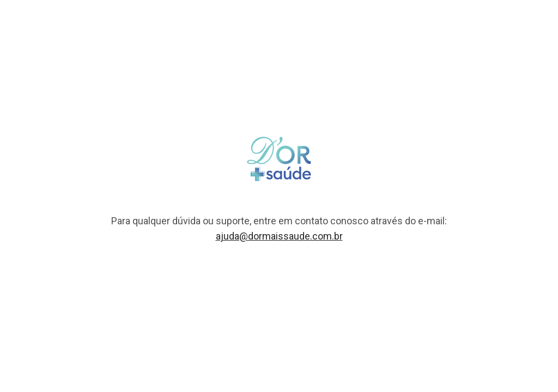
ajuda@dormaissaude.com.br (279, 236)
